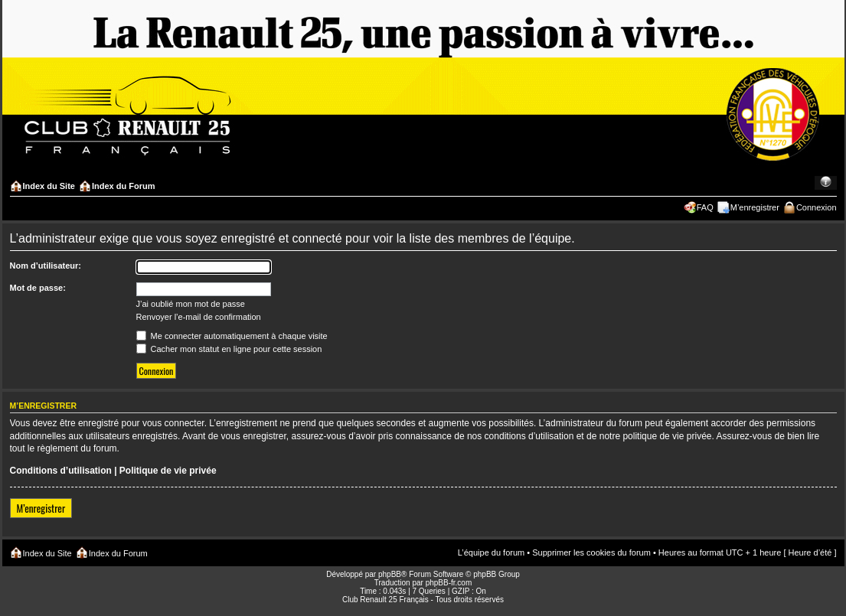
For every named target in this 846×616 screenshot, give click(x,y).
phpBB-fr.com (449, 583)
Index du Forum (124, 186)
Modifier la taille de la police (826, 183)
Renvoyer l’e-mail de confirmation (199, 317)
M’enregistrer (755, 207)
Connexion (817, 207)
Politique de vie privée (168, 471)
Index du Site (49, 186)
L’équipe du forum (491, 552)
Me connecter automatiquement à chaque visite (232, 336)
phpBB (390, 574)
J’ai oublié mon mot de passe (191, 304)
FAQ (705, 207)
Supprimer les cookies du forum (591, 552)
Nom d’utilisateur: (46, 266)
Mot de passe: (38, 288)
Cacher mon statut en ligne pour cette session (229, 349)
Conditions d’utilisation (61, 471)
